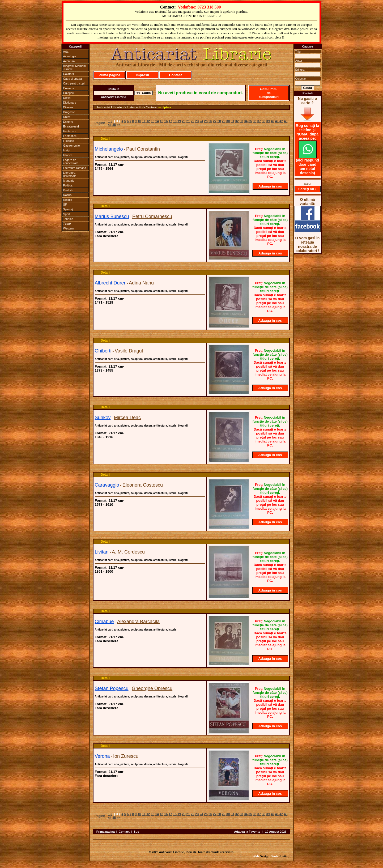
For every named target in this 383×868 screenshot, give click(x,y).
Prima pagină (109, 75)
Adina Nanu (141, 283)
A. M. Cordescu (128, 552)
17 (170, 121)
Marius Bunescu (112, 216)
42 (281, 121)
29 (224, 121)
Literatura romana (75, 168)
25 (206, 121)
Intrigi (67, 150)
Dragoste (69, 112)
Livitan (102, 552)
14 (157, 121)
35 (250, 121)
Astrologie (70, 56)
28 (219, 121)
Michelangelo (109, 149)
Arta (66, 52)
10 (139, 121)
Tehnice (68, 219)
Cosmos (69, 88)
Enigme (68, 122)
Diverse (68, 107)
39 (268, 121)
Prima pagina (106, 832)
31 (233, 121)
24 (201, 121)
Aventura (69, 61)
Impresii (142, 75)
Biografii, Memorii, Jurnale (75, 67)
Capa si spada (73, 79)
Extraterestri (71, 126)
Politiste (68, 190)
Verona (102, 756)
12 (148, 121)
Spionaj (68, 209)
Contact (175, 75)
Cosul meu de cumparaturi (269, 93)
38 (263, 121)
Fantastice (70, 136)
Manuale (69, 181)
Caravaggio (107, 485)
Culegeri (69, 93)
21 (188, 121)
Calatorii (69, 74)
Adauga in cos (270, 186)
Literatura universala (70, 174)
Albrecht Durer (110, 283)
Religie (68, 200)
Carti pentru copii (74, 83)
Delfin (67, 98)
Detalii (105, 139)
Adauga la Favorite (247, 832)
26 (210, 121)
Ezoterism (70, 131)
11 (144, 121)
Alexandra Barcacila (138, 622)
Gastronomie (72, 146)
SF (65, 205)
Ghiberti (103, 351)
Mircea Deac (127, 418)
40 (272, 121)
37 (259, 121)
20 (184, 121)
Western (69, 228)
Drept (67, 117)
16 (166, 121)
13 (153, 121)
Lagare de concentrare (71, 161)
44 (110, 125)
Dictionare (70, 103)
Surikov (103, 418)
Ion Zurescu (126, 756)
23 (197, 121)
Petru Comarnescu (152, 216)
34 (246, 121)
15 (161, 121)
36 (255, 121)
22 (192, 121)
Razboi (68, 195)
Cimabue (104, 622)
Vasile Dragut (129, 351)
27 (215, 121)
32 (237, 121)
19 (179, 121)
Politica (68, 185)
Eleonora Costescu (143, 485)
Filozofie (69, 141)
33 (241, 121)
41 (277, 121)
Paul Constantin (143, 149)
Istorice (68, 155)
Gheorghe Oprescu (152, 688)
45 (114, 125)
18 (175, 121)
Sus (136, 832)
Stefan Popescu (112, 688)
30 (228, 121)
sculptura (165, 107)
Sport (67, 214)
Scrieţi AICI (307, 189)
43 (286, 121)
